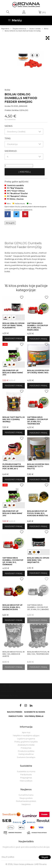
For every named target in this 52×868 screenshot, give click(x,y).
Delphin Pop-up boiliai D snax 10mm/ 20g (13, 373)
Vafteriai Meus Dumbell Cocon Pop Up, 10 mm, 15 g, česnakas (13, 561)
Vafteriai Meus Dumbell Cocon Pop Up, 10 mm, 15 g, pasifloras (38, 327)
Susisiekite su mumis (26, 691)
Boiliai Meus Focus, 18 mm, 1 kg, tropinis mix (38, 653)
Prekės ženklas (12, 110)
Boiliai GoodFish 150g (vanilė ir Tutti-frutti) (38, 466)
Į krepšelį (25, 172)
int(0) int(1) (38, 355)
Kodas (8, 106)
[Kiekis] (19, 166)
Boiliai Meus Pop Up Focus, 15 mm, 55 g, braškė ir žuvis (12, 607)
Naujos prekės (15, 712)
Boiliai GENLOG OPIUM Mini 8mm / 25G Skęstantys (38, 560)
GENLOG (24, 110)
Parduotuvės (16, 716)
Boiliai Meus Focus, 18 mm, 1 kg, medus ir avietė (14, 654)
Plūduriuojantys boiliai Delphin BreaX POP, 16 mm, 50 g (13, 466)
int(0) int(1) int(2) (14, 308)
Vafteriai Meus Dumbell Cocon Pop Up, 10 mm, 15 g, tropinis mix (38, 420)
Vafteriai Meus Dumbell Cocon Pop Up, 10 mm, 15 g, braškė (38, 607)
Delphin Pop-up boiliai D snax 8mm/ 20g (12, 513)
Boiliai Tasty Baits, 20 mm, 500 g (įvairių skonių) (14, 419)
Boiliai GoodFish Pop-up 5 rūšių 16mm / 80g (38, 372)
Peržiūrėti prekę (14, 339)
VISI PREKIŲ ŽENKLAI (34, 716)
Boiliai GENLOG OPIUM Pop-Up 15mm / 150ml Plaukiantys (13, 325)
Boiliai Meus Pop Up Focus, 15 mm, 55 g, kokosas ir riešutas (38, 513)
